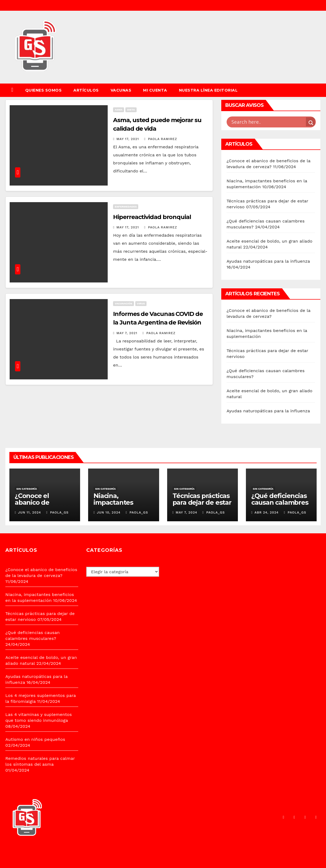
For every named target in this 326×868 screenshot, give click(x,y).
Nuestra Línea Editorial (208, 90)
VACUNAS (121, 90)
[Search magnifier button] (310, 122)
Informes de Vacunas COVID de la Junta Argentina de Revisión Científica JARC (158, 322)
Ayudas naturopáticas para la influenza (268, 261)
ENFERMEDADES (126, 207)
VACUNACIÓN (123, 303)
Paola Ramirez (161, 139)
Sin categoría (27, 489)
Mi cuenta (155, 90)
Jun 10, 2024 (109, 512)
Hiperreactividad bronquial (152, 217)
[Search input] (268, 122)
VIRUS (141, 303)
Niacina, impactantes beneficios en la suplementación (119, 506)
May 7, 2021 (127, 333)
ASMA (119, 110)
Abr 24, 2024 (267, 512)
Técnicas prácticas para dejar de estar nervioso (202, 502)
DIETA (131, 110)
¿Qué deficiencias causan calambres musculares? (280, 502)
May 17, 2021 (128, 139)
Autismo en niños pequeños (35, 739)
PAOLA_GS (57, 512)
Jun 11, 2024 (29, 512)
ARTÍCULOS (86, 90)
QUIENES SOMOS (44, 90)
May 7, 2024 (186, 512)
